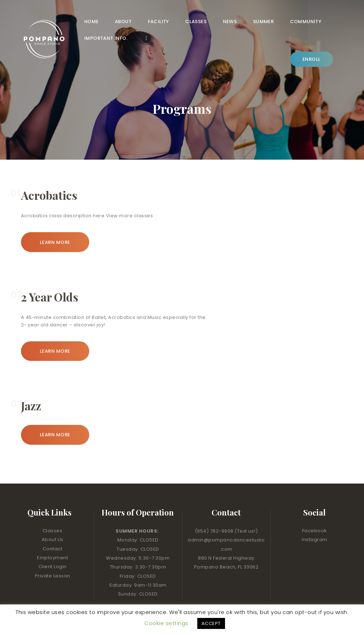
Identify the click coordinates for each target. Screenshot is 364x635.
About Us (53, 524)
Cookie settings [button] (166, 623)
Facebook (315, 515)
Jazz (31, 390)
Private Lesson (53, 559)
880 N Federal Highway (226, 542)
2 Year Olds (50, 281)
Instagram (315, 524)
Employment (52, 542)
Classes (53, 515)
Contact (53, 532)
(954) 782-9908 (215, 515)
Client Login (53, 551)
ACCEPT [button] (211, 623)
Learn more (55, 226)
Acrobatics (49, 179)
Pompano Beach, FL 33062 (226, 551)
